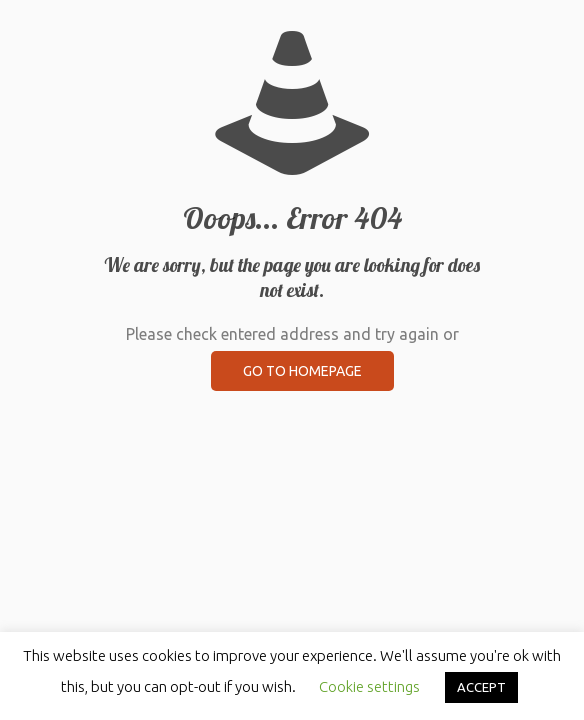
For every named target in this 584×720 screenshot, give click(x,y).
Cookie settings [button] (369, 686)
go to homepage (302, 371)
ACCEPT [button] (481, 687)
